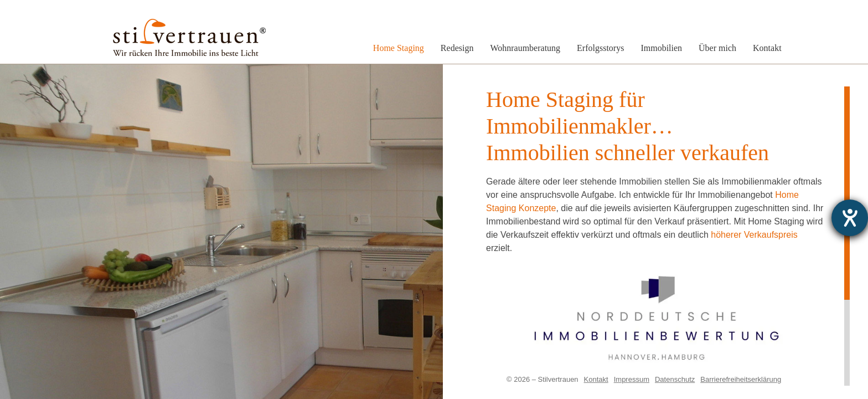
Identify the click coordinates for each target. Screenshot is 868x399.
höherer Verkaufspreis (754, 235)
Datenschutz (675, 379)
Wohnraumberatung (525, 48)
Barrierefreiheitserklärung (741, 379)
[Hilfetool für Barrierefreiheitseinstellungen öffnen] (850, 218)
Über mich (717, 48)
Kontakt (767, 48)
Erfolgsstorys (600, 48)
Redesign (457, 48)
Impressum (632, 379)
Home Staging (399, 48)
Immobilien (661, 48)
